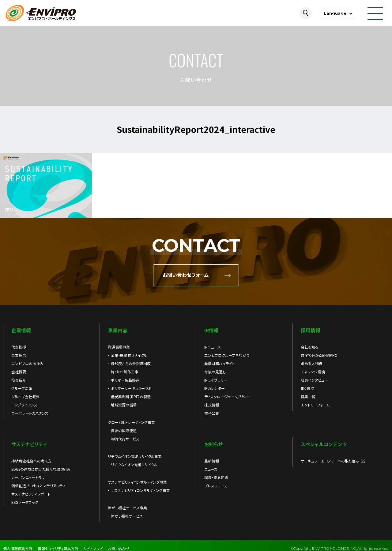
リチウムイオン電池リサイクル (134, 464)
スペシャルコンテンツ (324, 444)
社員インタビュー (314, 380)
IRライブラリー (216, 380)
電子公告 (212, 413)
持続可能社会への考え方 (31, 461)
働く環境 (307, 388)
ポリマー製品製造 (125, 380)
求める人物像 (312, 363)
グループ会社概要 (25, 396)
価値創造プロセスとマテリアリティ (38, 486)
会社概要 (19, 372)
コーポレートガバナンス (30, 413)
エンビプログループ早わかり (227, 355)
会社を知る (310, 347)
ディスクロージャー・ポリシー (227, 396)
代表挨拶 (19, 347)
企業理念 (19, 355)
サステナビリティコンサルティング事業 (140, 490)
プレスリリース (216, 486)
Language (335, 13)
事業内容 (118, 330)
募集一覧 (308, 396)
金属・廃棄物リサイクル (129, 355)
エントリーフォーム (315, 405)
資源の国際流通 (124, 430)
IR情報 (211, 330)
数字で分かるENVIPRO (319, 355)
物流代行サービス (125, 439)
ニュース (211, 469)
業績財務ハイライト (220, 363)
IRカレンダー (215, 388)
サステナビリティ (29, 444)
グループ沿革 (22, 388)
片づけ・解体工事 (125, 372)
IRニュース (213, 347)
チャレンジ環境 (313, 372)
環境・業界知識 (216, 477)
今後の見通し (215, 372)
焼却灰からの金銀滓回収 (131, 363)
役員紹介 (19, 380)
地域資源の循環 (124, 405)
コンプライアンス (24, 405)
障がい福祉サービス (127, 516)
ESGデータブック (25, 502)
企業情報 (21, 330)
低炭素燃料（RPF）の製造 (131, 396)
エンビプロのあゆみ (27, 363)
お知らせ (213, 444)
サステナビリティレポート (31, 494)
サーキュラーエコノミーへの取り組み (330, 461)
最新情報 (212, 461)
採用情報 (311, 330)
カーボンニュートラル (28, 477)
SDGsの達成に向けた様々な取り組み (41, 469)
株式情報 (212, 405)
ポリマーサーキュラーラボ (131, 388)
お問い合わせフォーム (186, 275)
